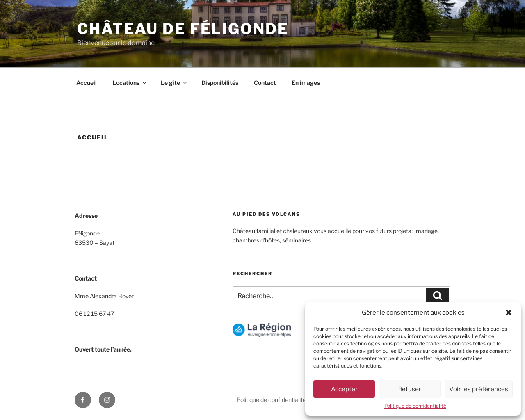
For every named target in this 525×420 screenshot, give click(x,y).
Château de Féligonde (183, 29)
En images (306, 83)
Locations (130, 83)
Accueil (87, 83)
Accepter (344, 389)
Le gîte (174, 83)
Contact (265, 83)
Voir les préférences (479, 389)
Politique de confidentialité (415, 406)
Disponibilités (220, 83)
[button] (509, 313)
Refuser (410, 389)
